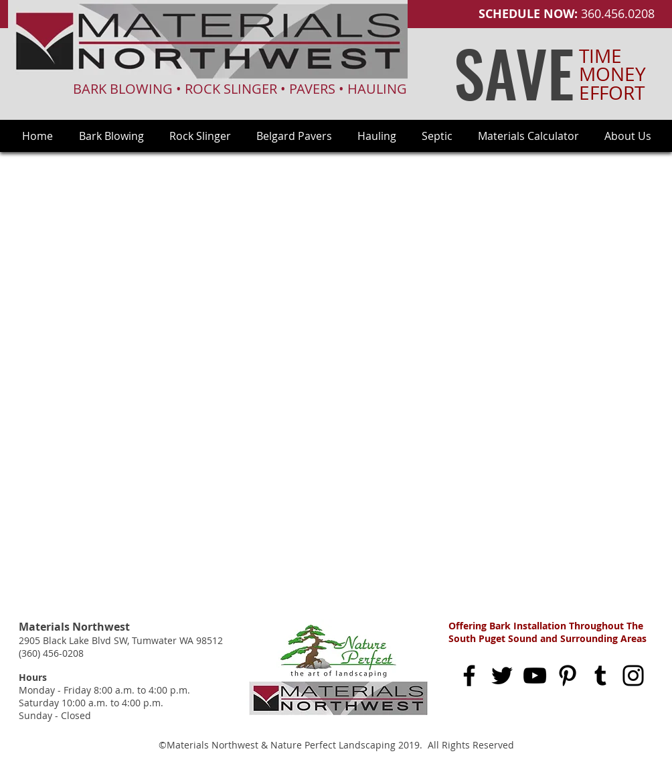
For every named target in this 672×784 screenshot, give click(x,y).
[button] (628, 136)
